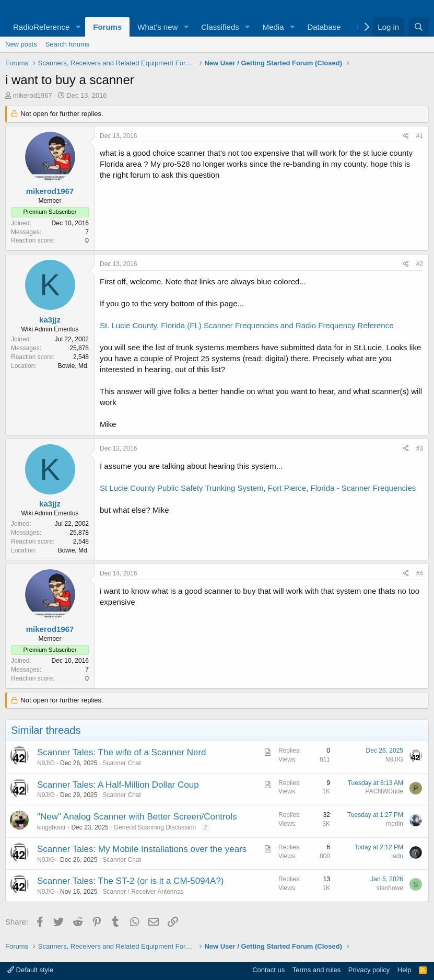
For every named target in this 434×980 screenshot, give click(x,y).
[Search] (419, 27)
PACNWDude (384, 791)
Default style (30, 970)
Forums (107, 27)
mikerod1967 (33, 95)
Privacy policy (369, 970)
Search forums (68, 44)
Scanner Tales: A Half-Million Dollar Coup (118, 785)
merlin (395, 824)
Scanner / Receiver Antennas (143, 892)
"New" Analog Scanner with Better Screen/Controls (137, 817)
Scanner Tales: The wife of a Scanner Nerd (122, 752)
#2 (420, 264)
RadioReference (41, 27)
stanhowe (390, 888)
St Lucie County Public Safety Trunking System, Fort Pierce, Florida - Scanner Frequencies (258, 488)
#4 (420, 573)
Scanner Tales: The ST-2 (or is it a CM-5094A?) (130, 881)
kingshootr (51, 827)
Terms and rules (316, 970)
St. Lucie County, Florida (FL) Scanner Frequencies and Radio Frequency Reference (247, 325)
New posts (21, 44)
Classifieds (220, 27)
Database (324, 27)
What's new (157, 27)
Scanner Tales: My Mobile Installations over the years (142, 849)
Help (404, 970)
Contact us (268, 970)
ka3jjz (50, 320)
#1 (420, 136)
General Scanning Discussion (155, 827)
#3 (420, 448)
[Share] (406, 136)
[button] (78, 27)
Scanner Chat (121, 763)
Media (273, 27)
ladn (397, 856)
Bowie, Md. (73, 366)
